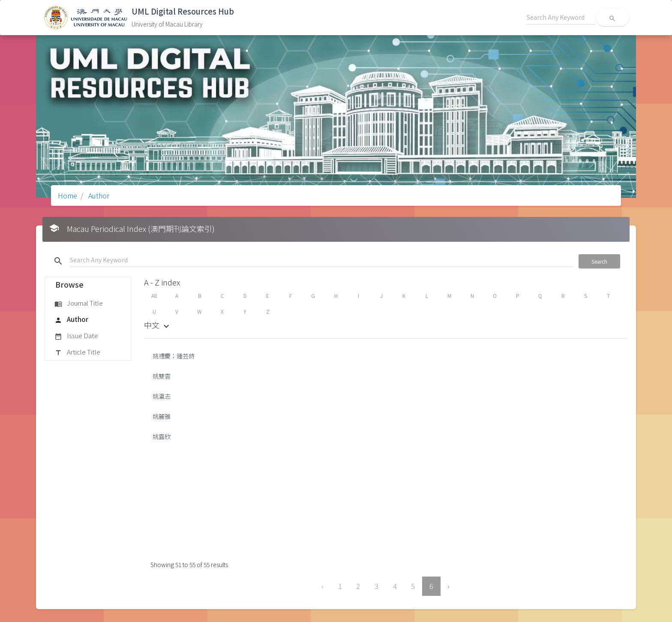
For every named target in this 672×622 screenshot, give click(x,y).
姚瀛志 (162, 396)
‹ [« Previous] (322, 586)
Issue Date (76, 336)
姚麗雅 (162, 416)
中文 (158, 325)
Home (67, 195)
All (154, 296)
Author (98, 195)
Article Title (77, 352)
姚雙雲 (162, 376)
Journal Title (79, 303)
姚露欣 (162, 436)
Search (599, 261)
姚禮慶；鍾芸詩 (174, 356)
